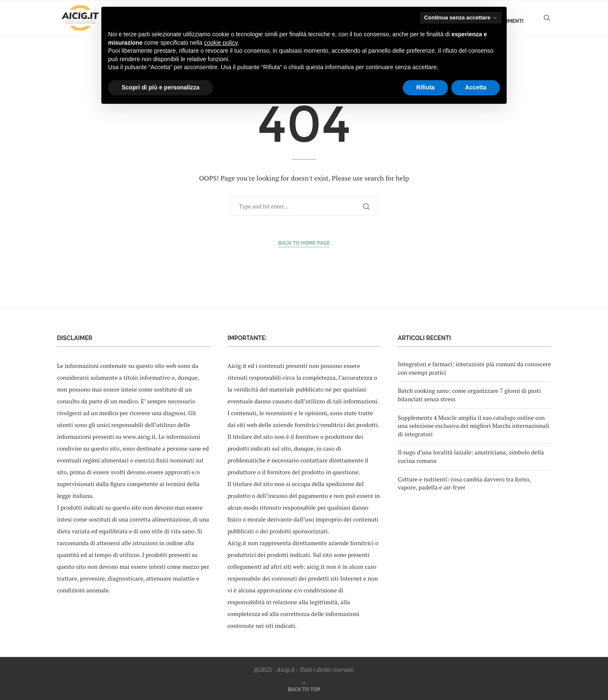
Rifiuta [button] (426, 87)
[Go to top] (304, 689)
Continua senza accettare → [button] (461, 18)
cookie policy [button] (221, 43)
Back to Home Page (304, 243)
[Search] (547, 21)
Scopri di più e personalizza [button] (160, 87)
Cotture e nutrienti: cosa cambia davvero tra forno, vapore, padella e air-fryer (464, 483)
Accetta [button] (476, 87)
